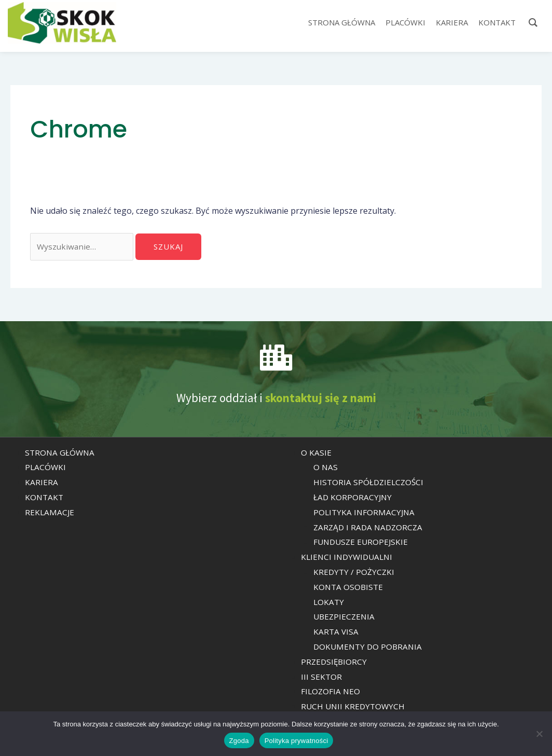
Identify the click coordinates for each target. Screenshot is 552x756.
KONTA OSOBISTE (349, 588)
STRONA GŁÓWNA (61, 453)
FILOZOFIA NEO (331, 693)
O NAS (326, 469)
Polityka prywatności (296, 741)
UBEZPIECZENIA (345, 618)
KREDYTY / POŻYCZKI (355, 573)
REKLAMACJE (50, 513)
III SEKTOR (322, 678)
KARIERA (42, 484)
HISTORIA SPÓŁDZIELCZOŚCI (370, 484)
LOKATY (329, 603)
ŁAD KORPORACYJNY (353, 498)
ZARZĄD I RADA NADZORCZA (370, 528)
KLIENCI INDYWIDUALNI (349, 558)
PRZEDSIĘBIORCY (335, 663)
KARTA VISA (336, 633)
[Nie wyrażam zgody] (539, 734)
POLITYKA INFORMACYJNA (365, 513)
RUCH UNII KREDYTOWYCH (354, 707)
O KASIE (316, 453)
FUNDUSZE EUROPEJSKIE (362, 543)
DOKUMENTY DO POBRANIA (369, 648)
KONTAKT (45, 498)
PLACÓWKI (46, 469)
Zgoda (239, 741)
